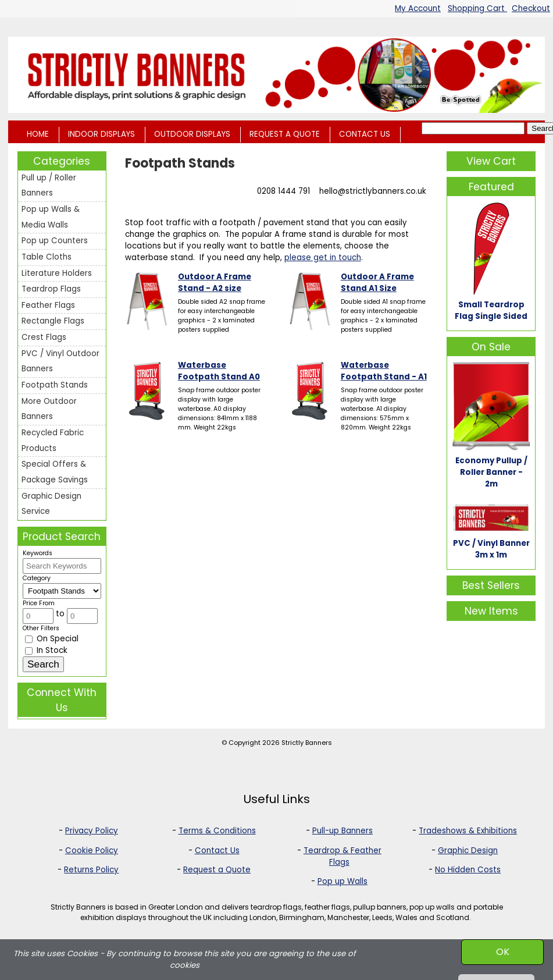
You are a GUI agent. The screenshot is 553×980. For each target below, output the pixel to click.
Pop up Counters (55, 241)
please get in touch (323, 258)
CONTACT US (365, 134)
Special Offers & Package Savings (55, 472)
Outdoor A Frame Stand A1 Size (377, 283)
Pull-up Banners (342, 831)
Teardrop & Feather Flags (342, 856)
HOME (38, 134)
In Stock (46, 650)
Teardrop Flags (51, 289)
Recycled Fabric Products (53, 441)
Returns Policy (91, 870)
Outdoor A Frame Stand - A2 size (215, 283)
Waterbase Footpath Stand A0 (219, 371)
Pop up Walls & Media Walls (51, 217)
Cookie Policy (92, 851)
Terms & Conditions (217, 831)
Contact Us (217, 851)
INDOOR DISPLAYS (101, 134)
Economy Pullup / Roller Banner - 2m (491, 472)
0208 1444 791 (283, 191)
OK (503, 952)
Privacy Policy (92, 831)
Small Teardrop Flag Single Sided (491, 310)
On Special (52, 639)
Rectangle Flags (53, 321)
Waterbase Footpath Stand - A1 (384, 371)
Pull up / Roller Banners (49, 186)
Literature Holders (57, 273)
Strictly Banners (307, 743)
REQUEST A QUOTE (285, 134)
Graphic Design (468, 851)
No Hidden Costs (468, 870)
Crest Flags (44, 337)
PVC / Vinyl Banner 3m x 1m (491, 549)
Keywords (38, 553)
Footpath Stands (55, 385)
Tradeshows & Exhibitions (468, 831)
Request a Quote (217, 870)
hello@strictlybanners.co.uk (373, 191)
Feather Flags (48, 305)
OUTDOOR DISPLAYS (192, 134)
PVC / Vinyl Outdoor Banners (60, 361)
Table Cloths (47, 257)
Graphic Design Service (51, 504)
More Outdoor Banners (49, 409)
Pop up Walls (342, 881)
